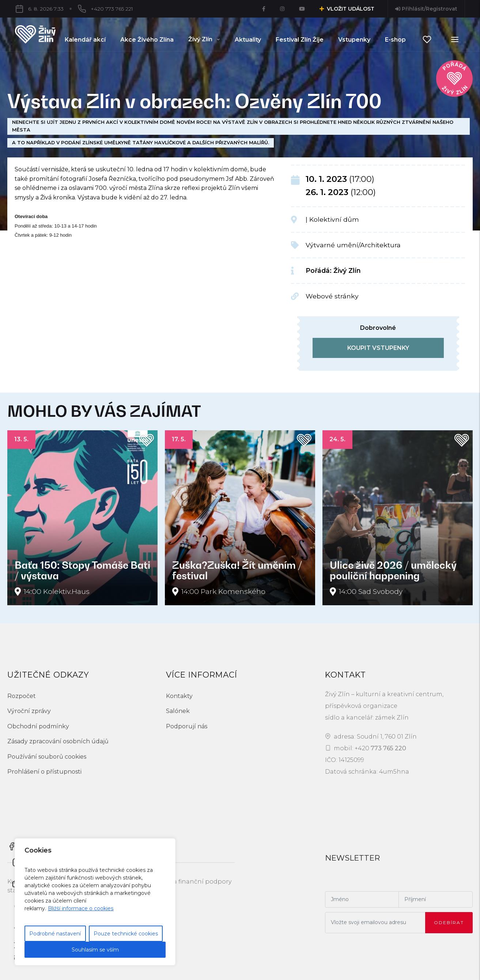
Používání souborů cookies (47, 757)
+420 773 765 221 (76, 9)
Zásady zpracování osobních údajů (58, 741)
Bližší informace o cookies (81, 908)
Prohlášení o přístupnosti (44, 772)
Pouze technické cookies (126, 934)
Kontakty (179, 696)
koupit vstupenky (378, 348)
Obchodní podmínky (38, 726)
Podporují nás (187, 726)
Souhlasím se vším (95, 950)
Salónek (178, 711)
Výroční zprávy (29, 711)
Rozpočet (22, 696)
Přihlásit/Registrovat (426, 9)
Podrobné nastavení (55, 934)
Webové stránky (332, 296)
